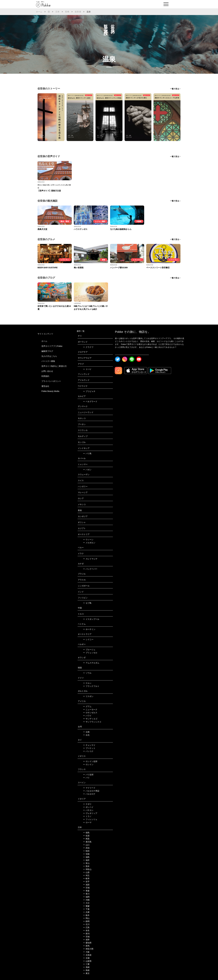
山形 (86, 872)
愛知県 (87, 943)
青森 (86, 891)
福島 (86, 857)
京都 (86, 958)
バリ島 (87, 453)
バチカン (88, 810)
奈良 (86, 930)
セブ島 (87, 603)
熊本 (86, 866)
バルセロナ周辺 (91, 791)
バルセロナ (89, 794)
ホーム (39, 12)
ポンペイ (88, 807)
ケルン (87, 683)
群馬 (86, 946)
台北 (86, 735)
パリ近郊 (88, 775)
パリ (86, 778)
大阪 (86, 952)
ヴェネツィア (90, 813)
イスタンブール (91, 619)
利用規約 (45, 376)
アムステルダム (91, 663)
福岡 (86, 897)
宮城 (86, 888)
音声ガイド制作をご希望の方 (54, 366)
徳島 (86, 833)
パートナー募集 (48, 361)
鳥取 (86, 839)
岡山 (86, 918)
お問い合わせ (47, 371)
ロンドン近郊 (90, 761)
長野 (86, 940)
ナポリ (87, 804)
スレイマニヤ (90, 559)
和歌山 (87, 869)
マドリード (89, 788)
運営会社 (45, 386)
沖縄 (86, 900)
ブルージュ (89, 650)
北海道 (87, 955)
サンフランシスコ (92, 722)
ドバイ (87, 369)
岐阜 (86, 878)
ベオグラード (90, 401)
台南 (86, 732)
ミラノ (87, 816)
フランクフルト (91, 686)
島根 (86, 970)
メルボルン (89, 543)
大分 (86, 903)
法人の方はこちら (49, 356)
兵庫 (86, 912)
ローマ (87, 822)
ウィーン (88, 540)
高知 (86, 848)
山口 (86, 845)
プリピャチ (89, 391)
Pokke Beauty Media (50, 391)
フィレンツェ (90, 819)
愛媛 (86, 906)
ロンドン (88, 764)
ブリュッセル (90, 653)
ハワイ (87, 716)
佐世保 (78, 12)
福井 (86, 860)
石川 (86, 924)
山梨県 (87, 961)
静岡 (86, 921)
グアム (87, 706)
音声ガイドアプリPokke (52, 346)
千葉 (86, 909)
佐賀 (86, 836)
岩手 (86, 882)
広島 (86, 927)
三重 (86, 964)
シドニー (88, 639)
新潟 (86, 934)
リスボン (88, 696)
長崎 (67, 12)
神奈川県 (88, 949)
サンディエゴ (90, 719)
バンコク (88, 751)
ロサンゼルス (90, 713)
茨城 (86, 937)
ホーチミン (89, 629)
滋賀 (86, 885)
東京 (86, 973)
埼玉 (86, 875)
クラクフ (88, 347)
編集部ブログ (47, 351)
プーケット (89, 748)
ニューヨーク (90, 710)
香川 (86, 894)
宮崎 (86, 854)
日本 (58, 12)
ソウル (87, 673)
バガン (87, 470)
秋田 (86, 851)
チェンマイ (89, 745)
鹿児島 (87, 842)
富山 (86, 863)
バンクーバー (90, 569)
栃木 (86, 915)
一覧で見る (175, 89)
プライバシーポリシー (51, 381)
